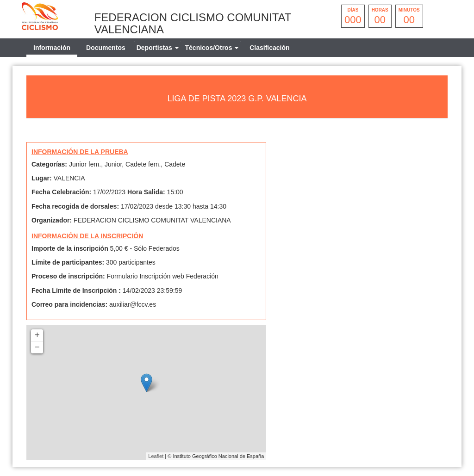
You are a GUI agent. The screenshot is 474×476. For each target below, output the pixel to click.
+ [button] (37, 335)
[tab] (158, 48)
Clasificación (269, 48)
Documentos (106, 48)
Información (52, 48)
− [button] (37, 347)
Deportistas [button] (158, 48)
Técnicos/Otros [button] (212, 48)
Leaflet (156, 456)
